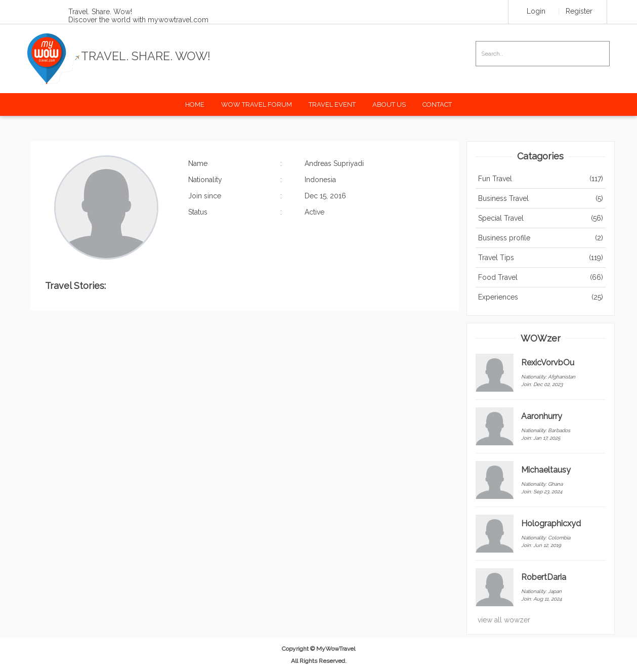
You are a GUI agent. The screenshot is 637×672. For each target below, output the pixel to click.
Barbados (559, 430)
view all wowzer (504, 620)
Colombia (559, 538)
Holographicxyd (551, 523)
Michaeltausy (546, 470)
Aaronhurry (542, 416)
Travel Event (332, 104)
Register (579, 11)
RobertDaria (544, 577)
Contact (437, 104)
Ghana (555, 484)
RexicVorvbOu (548, 363)
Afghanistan (562, 377)
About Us (389, 104)
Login (536, 11)
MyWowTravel (336, 649)
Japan (555, 591)
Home (195, 104)
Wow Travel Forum (257, 104)
